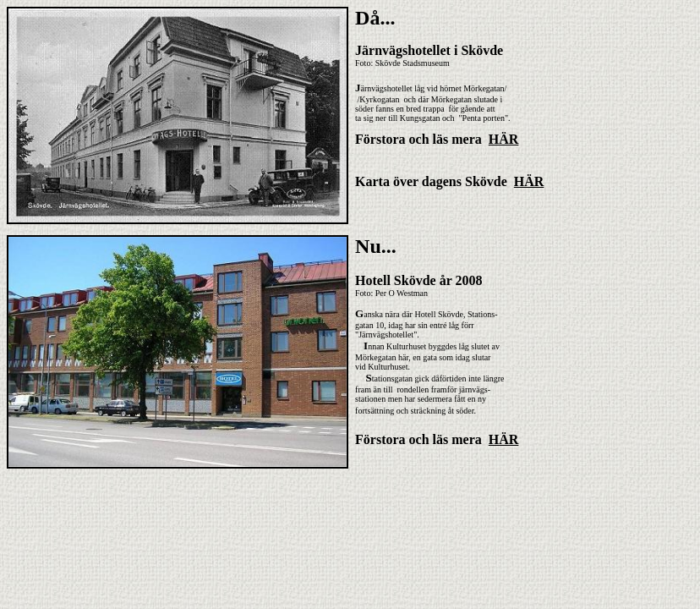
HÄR (504, 139)
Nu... (376, 246)
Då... (375, 18)
